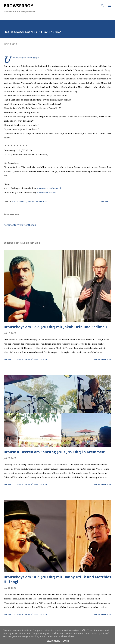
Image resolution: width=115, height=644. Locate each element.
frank (31, 201)
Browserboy (18, 6)
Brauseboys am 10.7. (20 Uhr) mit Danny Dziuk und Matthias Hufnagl (57, 579)
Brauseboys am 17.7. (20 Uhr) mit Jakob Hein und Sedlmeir (55, 327)
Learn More (53, 641)
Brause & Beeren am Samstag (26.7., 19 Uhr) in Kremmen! (54, 452)
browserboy (19, 201)
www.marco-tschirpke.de (49, 188)
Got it (66, 641)
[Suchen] (102, 5)
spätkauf (41, 201)
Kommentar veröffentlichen (20, 225)
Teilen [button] (104, 201)
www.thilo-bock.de (46, 192)
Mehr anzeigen (103, 359)
